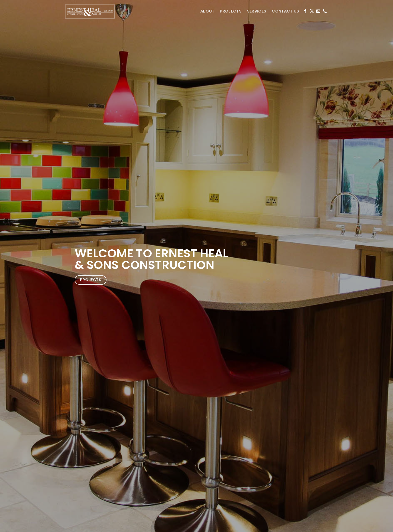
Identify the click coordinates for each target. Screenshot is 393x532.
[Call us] (325, 11)
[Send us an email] (318, 11)
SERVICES (257, 11)
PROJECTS (231, 11)
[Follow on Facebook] (305, 11)
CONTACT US (285, 11)
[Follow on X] (312, 11)
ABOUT (207, 11)
